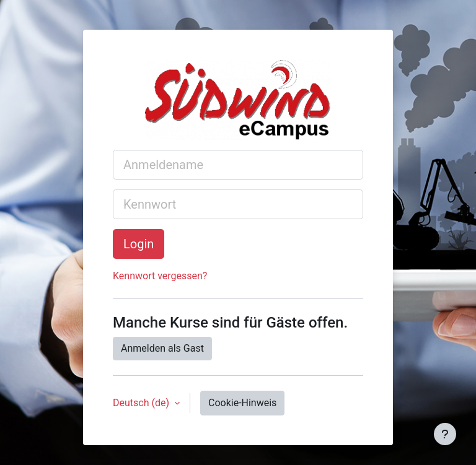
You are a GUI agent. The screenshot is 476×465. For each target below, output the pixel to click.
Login (139, 244)
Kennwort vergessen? (160, 276)
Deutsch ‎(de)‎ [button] (142, 403)
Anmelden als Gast (162, 348)
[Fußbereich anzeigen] (445, 434)
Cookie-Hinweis (242, 403)
